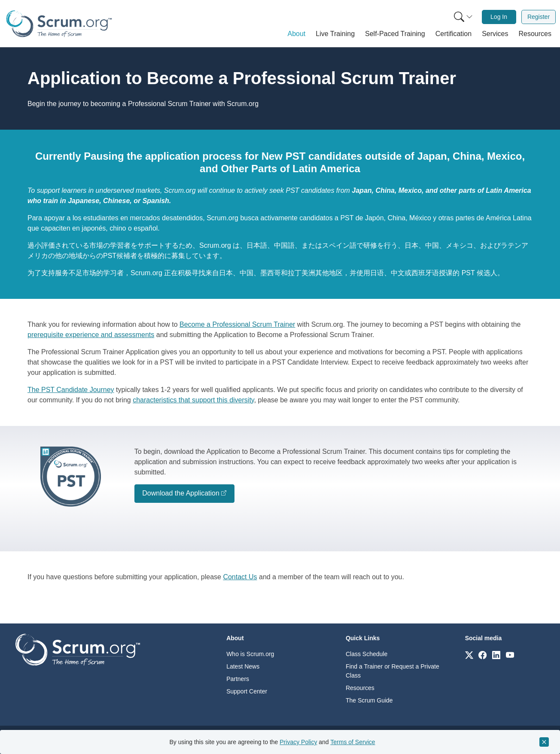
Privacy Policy (298, 742)
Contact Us (240, 577)
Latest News (243, 666)
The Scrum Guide (369, 700)
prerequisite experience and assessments (91, 335)
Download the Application (181, 493)
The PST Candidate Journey (71, 390)
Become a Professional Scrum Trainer (237, 324)
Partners (238, 679)
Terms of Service (353, 742)
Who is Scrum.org (250, 654)
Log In (499, 17)
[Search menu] (463, 17)
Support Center (247, 691)
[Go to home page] (78, 649)
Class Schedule (367, 654)
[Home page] (59, 24)
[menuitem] (463, 17)
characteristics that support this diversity (193, 400)
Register (539, 17)
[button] (297, 34)
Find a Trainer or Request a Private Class (393, 671)
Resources (360, 688)
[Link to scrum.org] (469, 655)
